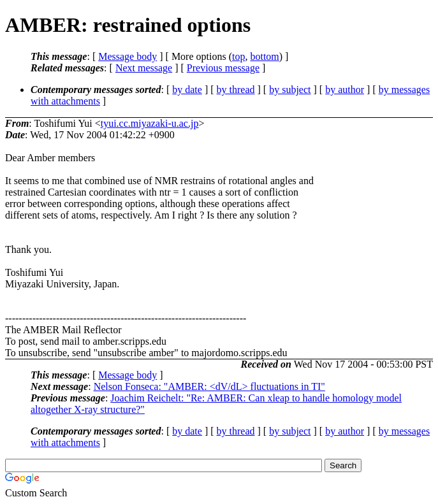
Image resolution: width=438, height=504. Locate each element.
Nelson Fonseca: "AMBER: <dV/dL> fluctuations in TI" (209, 386)
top (238, 56)
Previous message (223, 68)
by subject (290, 90)
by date (187, 90)
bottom (264, 56)
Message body (128, 56)
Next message (144, 68)
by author (345, 90)
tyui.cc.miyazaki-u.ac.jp (150, 123)
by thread (236, 90)
